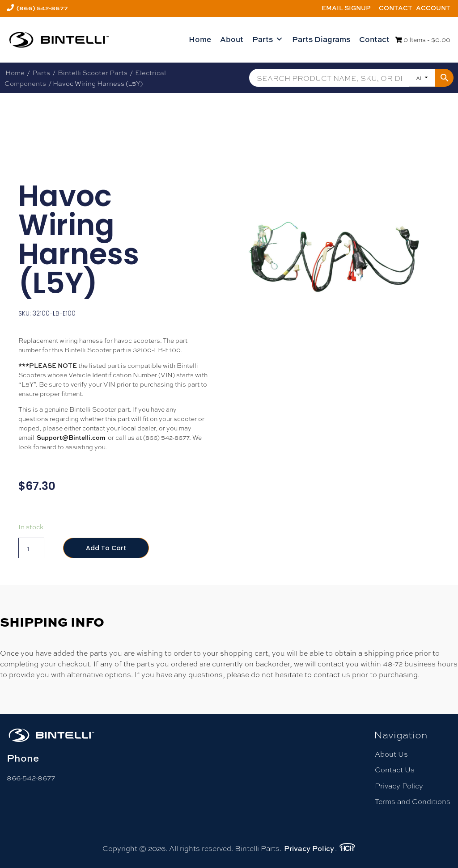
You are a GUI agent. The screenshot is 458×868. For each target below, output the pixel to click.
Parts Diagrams (321, 39)
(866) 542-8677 (42, 8)
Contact (396, 8)
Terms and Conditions (413, 801)
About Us (391, 754)
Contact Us (395, 769)
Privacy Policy (399, 786)
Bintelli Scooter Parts (93, 72)
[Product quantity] (31, 548)
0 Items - (423, 39)
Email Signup (346, 8)
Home (200, 39)
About (232, 39)
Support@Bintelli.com (71, 437)
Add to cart (106, 548)
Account (433, 8)
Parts (268, 39)
